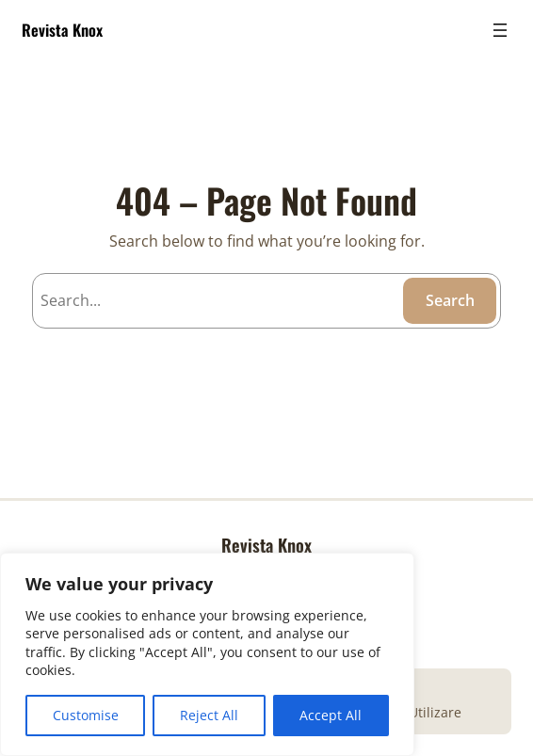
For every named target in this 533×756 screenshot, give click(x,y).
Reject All (209, 715)
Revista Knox (62, 30)
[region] (207, 654)
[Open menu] (500, 30)
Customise (86, 715)
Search (450, 300)
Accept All (331, 715)
